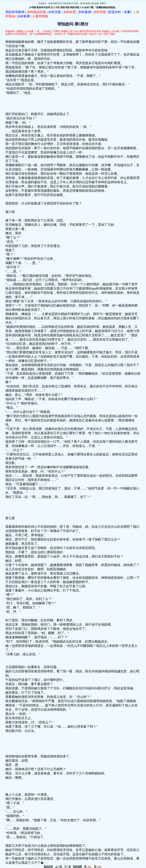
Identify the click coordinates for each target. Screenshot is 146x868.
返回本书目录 (43, 7)
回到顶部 (77, 867)
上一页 (58, 867)
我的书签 (75, 7)
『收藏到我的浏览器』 (106, 7)
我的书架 (65, 7)
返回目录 (48, 867)
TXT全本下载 (87, 7)
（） (88, 867)
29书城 (32, 7)
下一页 (67, 867)
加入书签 (55, 7)
